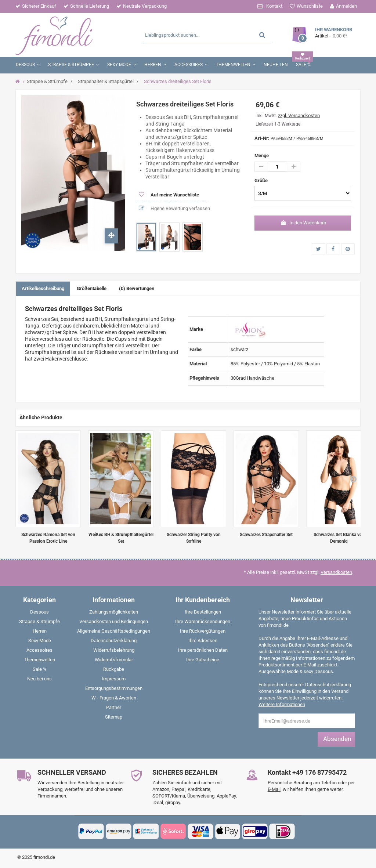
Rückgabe (114, 669)
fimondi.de (44, 857)
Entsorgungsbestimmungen (114, 688)
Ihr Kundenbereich (203, 600)
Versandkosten (336, 572)
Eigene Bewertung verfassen (180, 208)
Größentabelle (92, 288)
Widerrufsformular (114, 660)
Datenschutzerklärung (114, 641)
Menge (262, 155)
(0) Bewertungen (137, 288)
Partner (114, 707)
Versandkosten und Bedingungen (114, 621)
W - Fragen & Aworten (114, 698)
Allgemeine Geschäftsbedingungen (114, 631)
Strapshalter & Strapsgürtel (106, 81)
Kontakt (274, 6)
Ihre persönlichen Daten (203, 650)
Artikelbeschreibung (43, 288)
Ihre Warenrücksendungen (203, 621)
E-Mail (274, 789)
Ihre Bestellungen (203, 612)
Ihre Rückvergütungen (203, 631)
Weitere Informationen (282, 704)
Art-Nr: (262, 138)
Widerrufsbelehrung (114, 650)
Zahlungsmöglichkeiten (114, 612)
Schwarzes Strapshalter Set (266, 535)
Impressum (114, 679)
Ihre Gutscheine (203, 660)
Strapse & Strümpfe (47, 81)
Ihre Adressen (203, 641)
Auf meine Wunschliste (174, 195)
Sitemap (114, 717)
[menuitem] (40, 614)
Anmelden (346, 6)
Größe (262, 180)
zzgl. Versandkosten (299, 115)
